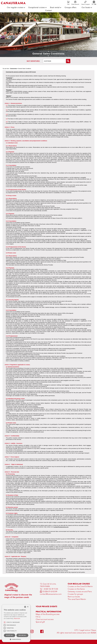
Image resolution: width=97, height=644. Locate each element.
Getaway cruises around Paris (80, 592)
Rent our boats (74, 597)
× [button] (28, 607)
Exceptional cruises (37, 7)
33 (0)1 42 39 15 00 (51, 589)
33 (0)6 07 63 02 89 (50, 592)
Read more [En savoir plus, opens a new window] (17, 618)
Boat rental (55, 7)
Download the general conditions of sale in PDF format (21, 72)
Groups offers (70, 7)
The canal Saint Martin (77, 599)
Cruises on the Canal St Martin (80, 586)
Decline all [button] (22, 635)
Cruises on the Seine (76, 589)
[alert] (16, 623)
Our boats (86, 7)
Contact (49, 10)
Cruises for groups (75, 594)
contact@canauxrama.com (61, 527)
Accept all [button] (10, 635)
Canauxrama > (14, 69)
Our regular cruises (15, 7)
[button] (16, 639)
